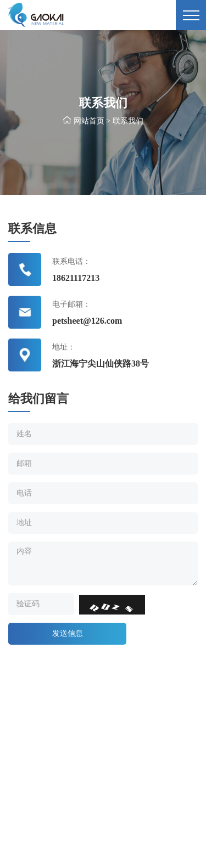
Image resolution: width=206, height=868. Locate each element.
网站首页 (89, 121)
